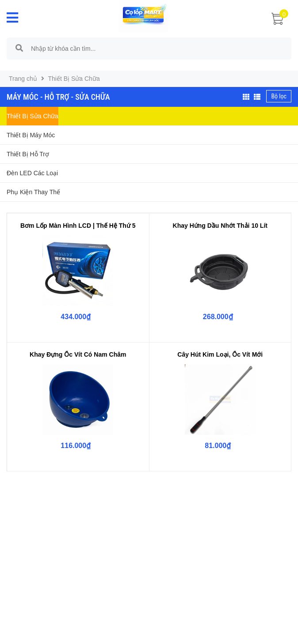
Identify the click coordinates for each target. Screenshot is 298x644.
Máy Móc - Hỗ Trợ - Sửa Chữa (58, 97)
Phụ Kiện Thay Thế (33, 192)
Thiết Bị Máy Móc (31, 135)
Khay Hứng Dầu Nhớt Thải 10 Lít (220, 226)
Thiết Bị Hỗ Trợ (28, 154)
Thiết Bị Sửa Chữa (32, 116)
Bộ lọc (279, 96)
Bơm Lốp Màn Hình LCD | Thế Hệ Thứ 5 (78, 226)
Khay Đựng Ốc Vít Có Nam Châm (78, 354)
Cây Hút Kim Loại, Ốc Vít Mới (220, 354)
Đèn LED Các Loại (32, 173)
